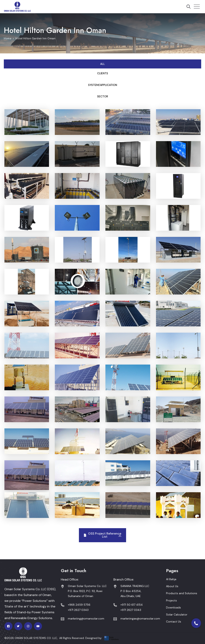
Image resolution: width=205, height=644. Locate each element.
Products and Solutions (182, 593)
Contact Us (174, 622)
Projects (171, 600)
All (102, 64)
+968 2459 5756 (79, 605)
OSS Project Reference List (102, 535)
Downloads (173, 607)
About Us (172, 586)
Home (8, 38)
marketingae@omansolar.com (140, 619)
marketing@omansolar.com (86, 619)
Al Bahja (171, 579)
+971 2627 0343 (78, 610)
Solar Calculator (177, 614)
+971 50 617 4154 (132, 605)
